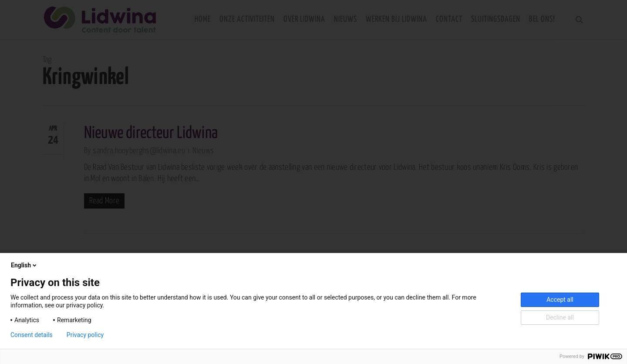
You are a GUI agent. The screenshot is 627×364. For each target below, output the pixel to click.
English (24, 265)
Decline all (560, 317)
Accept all (560, 300)
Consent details (32, 335)
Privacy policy (85, 335)
